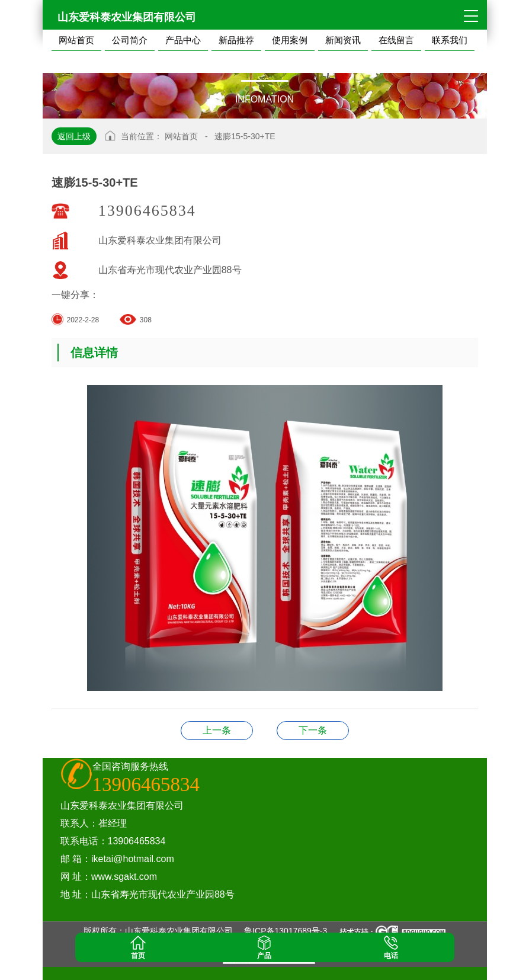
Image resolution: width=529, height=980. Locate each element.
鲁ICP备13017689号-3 (286, 931)
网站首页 (181, 136)
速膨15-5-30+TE (245, 136)
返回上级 (74, 136)
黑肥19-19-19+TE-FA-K (313, 730)
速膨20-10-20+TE (217, 730)
